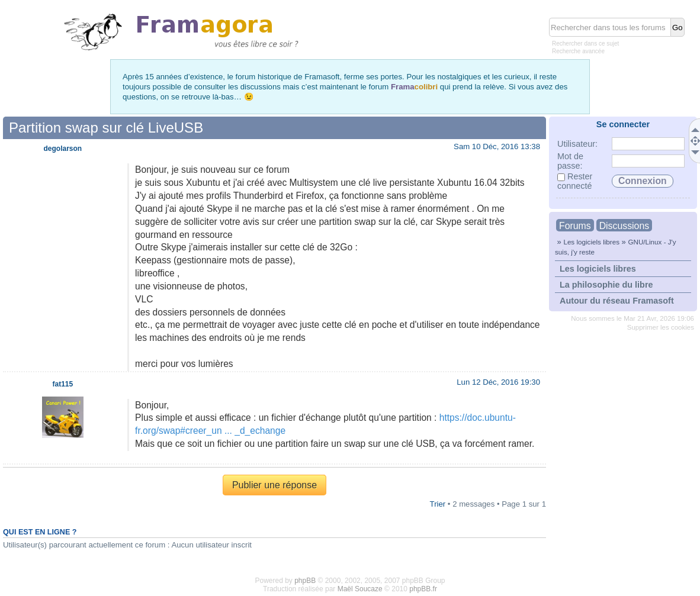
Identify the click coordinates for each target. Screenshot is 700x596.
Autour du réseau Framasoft (617, 301)
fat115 (63, 384)
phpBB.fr (423, 589)
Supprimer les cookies (661, 327)
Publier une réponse (274, 485)
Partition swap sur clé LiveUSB (106, 128)
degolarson (63, 149)
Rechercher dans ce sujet (585, 44)
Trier (438, 504)
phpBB (305, 581)
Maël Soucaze (360, 589)
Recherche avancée (578, 51)
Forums (575, 226)
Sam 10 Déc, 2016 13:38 (497, 146)
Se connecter (623, 124)
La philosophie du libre (606, 285)
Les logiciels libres (591, 242)
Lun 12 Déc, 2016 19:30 (498, 382)
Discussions (624, 226)
